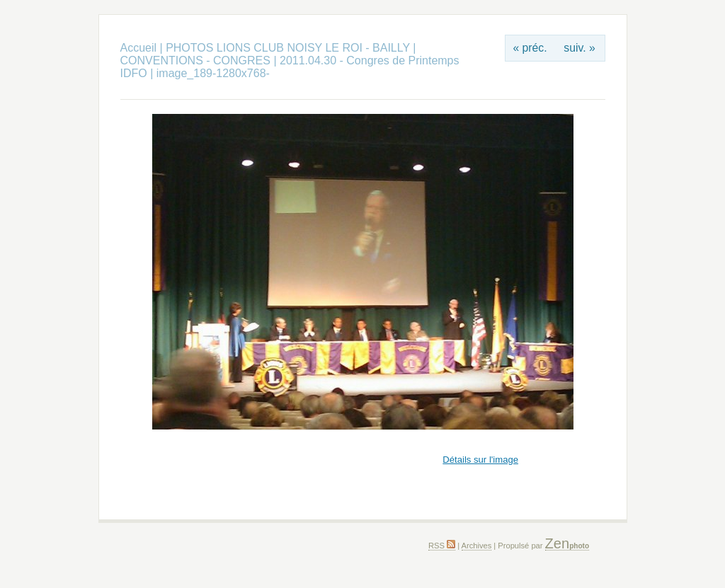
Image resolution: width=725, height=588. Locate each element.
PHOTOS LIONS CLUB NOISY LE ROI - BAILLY (289, 48)
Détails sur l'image (480, 460)
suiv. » (579, 48)
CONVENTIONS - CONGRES (195, 60)
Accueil (139, 48)
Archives (477, 546)
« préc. (530, 48)
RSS (442, 546)
